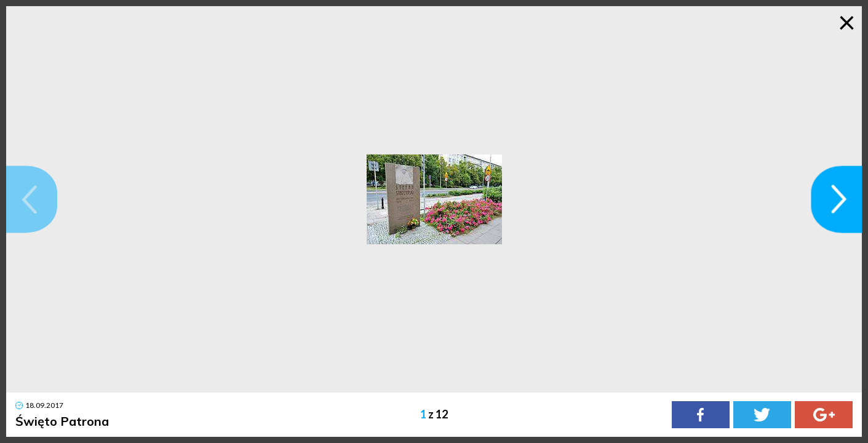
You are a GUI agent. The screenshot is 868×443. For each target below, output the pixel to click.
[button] (32, 199)
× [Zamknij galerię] (847, 22)
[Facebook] (701, 415)
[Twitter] (762, 415)
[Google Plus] (824, 415)
